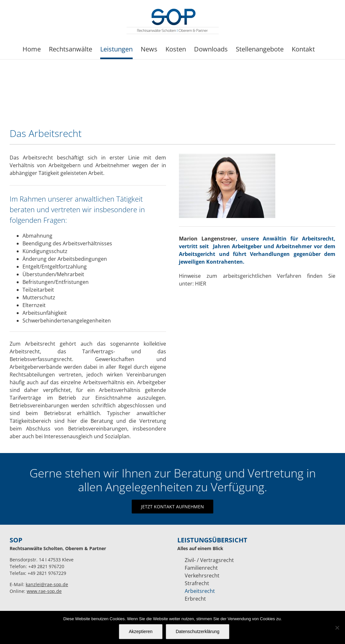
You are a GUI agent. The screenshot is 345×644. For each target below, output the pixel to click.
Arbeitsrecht (200, 591)
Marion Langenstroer (207, 239)
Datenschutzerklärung (198, 631)
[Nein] (337, 628)
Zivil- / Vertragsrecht (209, 560)
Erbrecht (195, 599)
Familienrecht (201, 568)
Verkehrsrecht (202, 576)
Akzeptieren (141, 631)
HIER (201, 284)
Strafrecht (197, 583)
